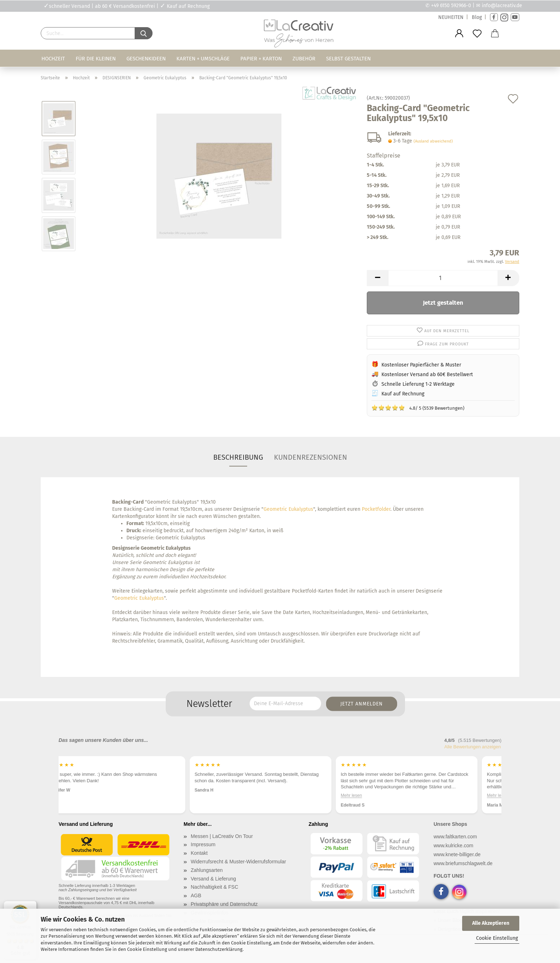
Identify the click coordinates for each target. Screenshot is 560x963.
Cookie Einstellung (497, 938)
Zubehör (304, 59)
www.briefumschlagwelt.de (463, 863)
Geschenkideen (146, 59)
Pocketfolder (376, 509)
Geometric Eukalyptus (288, 509)
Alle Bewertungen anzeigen (472, 747)
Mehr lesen (371, 795)
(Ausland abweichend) (433, 141)
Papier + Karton (261, 59)
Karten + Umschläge (203, 59)
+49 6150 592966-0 (451, 6)
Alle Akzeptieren (491, 923)
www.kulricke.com (453, 845)
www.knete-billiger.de (457, 854)
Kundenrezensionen (311, 457)
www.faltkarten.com (455, 837)
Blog (477, 17)
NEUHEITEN (451, 17)
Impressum (203, 844)
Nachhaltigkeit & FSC (214, 887)
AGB (196, 895)
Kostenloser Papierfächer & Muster (421, 365)
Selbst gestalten (348, 59)
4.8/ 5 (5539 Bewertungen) (418, 408)
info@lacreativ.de (502, 6)
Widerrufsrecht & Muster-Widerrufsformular (238, 862)
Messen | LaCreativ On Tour (222, 836)
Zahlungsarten (207, 870)
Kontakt (199, 853)
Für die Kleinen (96, 59)
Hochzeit (53, 59)
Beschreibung (238, 457)
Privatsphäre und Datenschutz (224, 904)
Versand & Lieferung (213, 879)
